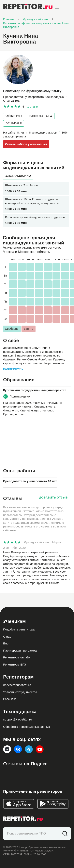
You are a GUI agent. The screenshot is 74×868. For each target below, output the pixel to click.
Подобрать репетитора (19, 629)
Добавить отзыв (53, 497)
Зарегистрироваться (17, 685)
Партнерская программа (20, 650)
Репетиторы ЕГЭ (15, 664)
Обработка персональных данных (27, 727)
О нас (7, 636)
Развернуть (13, 369)
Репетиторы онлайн (17, 657)
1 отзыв (32, 106)
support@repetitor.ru (18, 719)
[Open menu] (57, 7)
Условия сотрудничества (20, 692)
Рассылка (10, 699)
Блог (6, 643)
